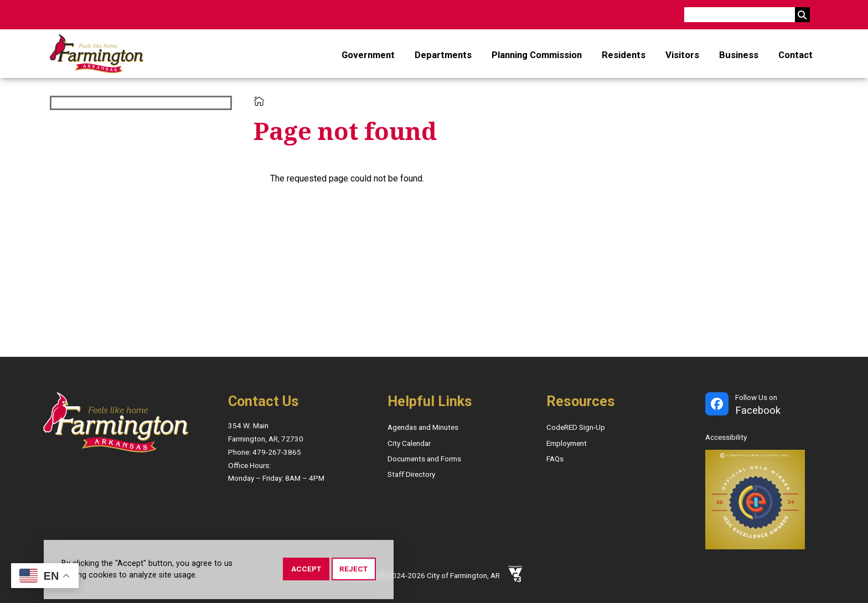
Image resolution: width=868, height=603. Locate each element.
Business (739, 55)
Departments (443, 55)
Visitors (682, 55)
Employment (567, 443)
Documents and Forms (424, 459)
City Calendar (409, 443)
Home (259, 101)
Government (368, 55)
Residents (624, 55)
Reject (353, 570)
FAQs (555, 459)
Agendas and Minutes (423, 427)
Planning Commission (537, 55)
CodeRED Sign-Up (576, 427)
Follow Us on (758, 405)
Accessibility (726, 437)
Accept (306, 570)
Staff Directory (411, 474)
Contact (795, 55)
